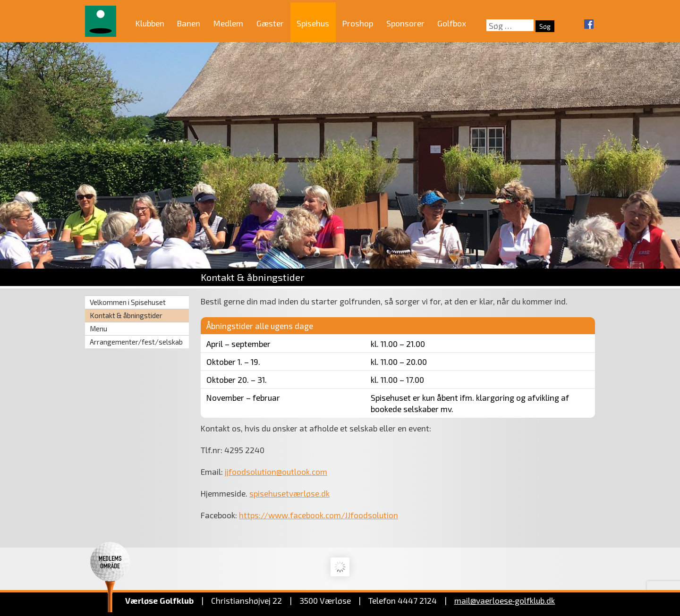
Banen (189, 23)
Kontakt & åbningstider (126, 315)
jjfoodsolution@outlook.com (276, 472)
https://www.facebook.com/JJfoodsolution (319, 515)
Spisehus (313, 23)
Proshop (358, 23)
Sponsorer (405, 23)
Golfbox (452, 23)
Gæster (270, 23)
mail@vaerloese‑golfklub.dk (505, 600)
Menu (98, 329)
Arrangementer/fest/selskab (136, 342)
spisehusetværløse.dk (289, 493)
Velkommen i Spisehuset (128, 302)
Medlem (228, 23)
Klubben (150, 23)
